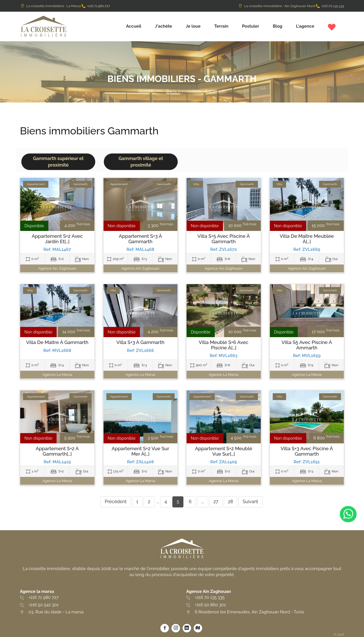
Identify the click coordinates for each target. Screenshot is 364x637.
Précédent (116, 502)
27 (216, 502)
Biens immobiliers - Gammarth (196, 91)
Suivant (250, 502)
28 (231, 502)
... (203, 502)
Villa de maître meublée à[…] (307, 239)
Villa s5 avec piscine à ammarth (307, 345)
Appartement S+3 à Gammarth (140, 239)
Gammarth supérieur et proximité (58, 162)
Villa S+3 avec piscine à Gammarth (307, 451)
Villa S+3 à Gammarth (140, 342)
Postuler (251, 26)
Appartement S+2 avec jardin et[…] (57, 239)
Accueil (134, 26)
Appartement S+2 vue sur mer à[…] (140, 451)
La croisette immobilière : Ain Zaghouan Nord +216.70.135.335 (291, 6)
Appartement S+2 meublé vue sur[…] (224, 451)
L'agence (305, 26)
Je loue (193, 26)
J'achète (164, 26)
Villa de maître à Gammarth (57, 342)
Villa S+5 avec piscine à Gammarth (224, 239)
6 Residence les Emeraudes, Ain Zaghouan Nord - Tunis (249, 612)
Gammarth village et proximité (141, 162)
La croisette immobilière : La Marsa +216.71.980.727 (65, 6)
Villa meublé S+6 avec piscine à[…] (224, 345)
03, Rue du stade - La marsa (56, 612)
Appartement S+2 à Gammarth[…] (57, 451)
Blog (278, 26)
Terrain (221, 26)
